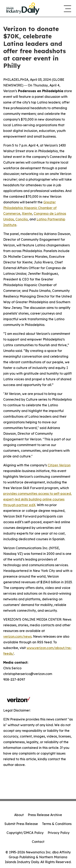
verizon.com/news (17, 636)
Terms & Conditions (57, 824)
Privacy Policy (59, 833)
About (19, 815)
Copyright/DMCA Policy (25, 833)
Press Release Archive (45, 815)
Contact (38, 842)
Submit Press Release (21, 824)
